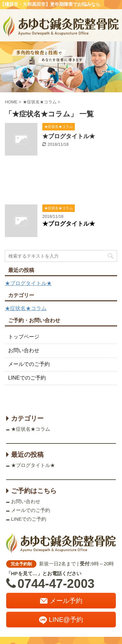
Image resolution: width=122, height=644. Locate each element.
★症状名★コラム (26, 308)
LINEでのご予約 (27, 378)
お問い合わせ (24, 350)
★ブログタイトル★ (69, 136)
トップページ (24, 337)
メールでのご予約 (29, 364)
